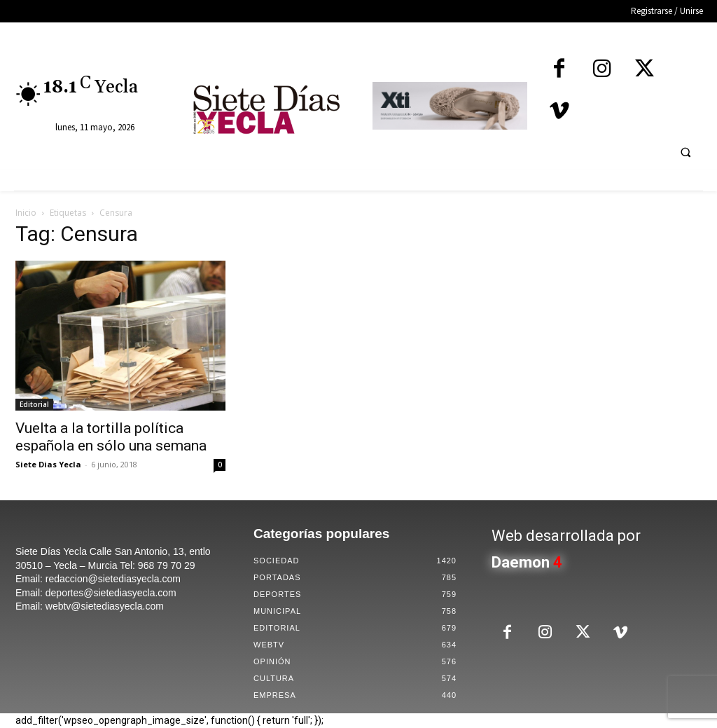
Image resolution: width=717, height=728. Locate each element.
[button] (685, 152)
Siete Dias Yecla (48, 464)
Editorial (34, 404)
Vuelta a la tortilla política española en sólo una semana (111, 437)
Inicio (26, 213)
